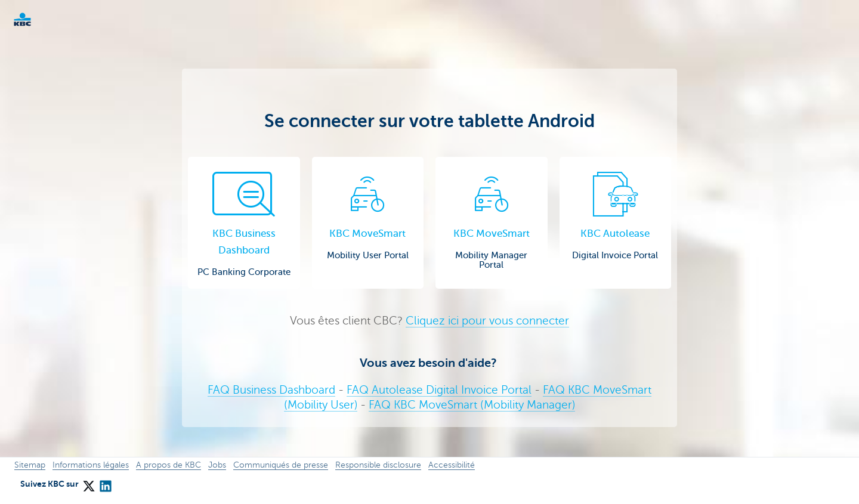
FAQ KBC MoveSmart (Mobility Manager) (472, 405)
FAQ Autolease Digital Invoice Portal (439, 390)
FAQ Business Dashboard (271, 390)
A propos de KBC (169, 465)
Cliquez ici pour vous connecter (487, 321)
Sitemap (30, 465)
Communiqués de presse (281, 465)
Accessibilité (452, 465)
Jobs (217, 465)
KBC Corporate (42, 19)
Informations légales (91, 465)
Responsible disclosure (378, 465)
